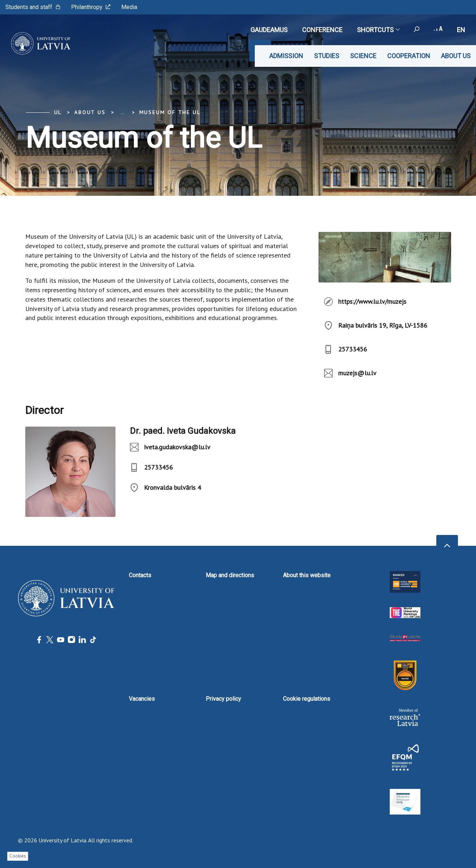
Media (129, 7)
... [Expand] (123, 112)
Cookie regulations (307, 699)
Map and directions (230, 575)
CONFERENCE (322, 30)
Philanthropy (91, 7)
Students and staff (33, 7)
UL (58, 112)
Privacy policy (223, 699)
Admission (286, 56)
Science (363, 56)
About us (456, 56)
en (461, 30)
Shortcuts (378, 30)
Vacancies (142, 699)
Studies (327, 56)
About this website (307, 575)
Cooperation (409, 56)
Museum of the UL (170, 112)
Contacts (140, 575)
